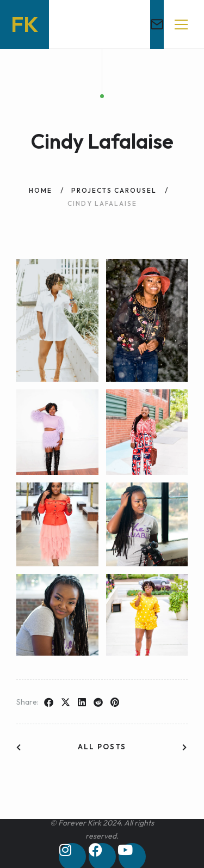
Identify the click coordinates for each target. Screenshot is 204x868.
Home (41, 190)
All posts (102, 747)
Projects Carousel (114, 190)
